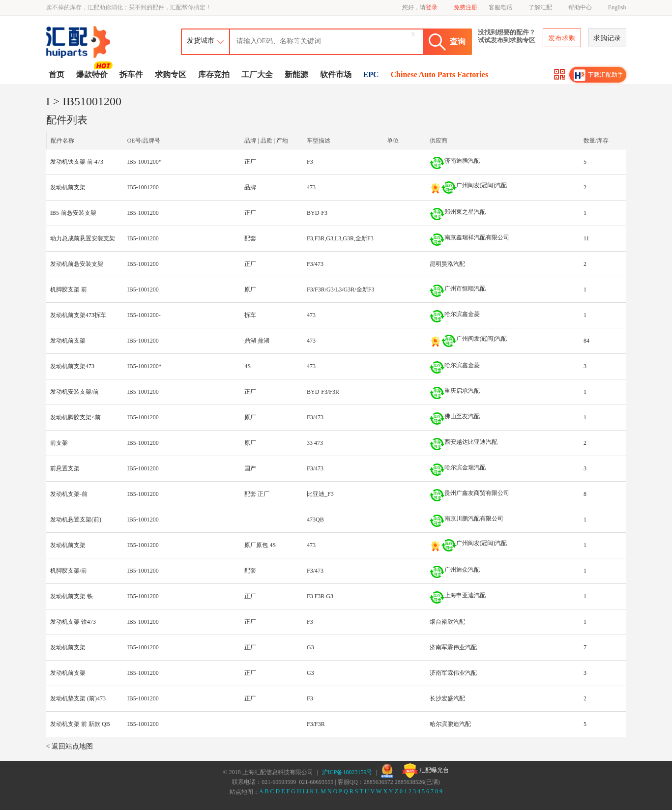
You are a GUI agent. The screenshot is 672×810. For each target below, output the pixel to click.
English (617, 7)
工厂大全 (257, 74)
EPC (371, 74)
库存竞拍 (214, 74)
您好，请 (420, 7)
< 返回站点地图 (70, 746)
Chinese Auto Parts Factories (440, 74)
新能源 (296, 74)
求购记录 (607, 38)
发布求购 (562, 38)
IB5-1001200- (144, 315)
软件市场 (336, 74)
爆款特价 (93, 74)
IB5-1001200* (145, 162)
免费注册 (466, 7)
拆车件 (131, 74)
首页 (57, 74)
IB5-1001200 (143, 187)
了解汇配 (540, 7)
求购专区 (171, 74)
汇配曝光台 (425, 771)
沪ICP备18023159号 (347, 772)
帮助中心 (580, 7)
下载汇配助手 (599, 75)
